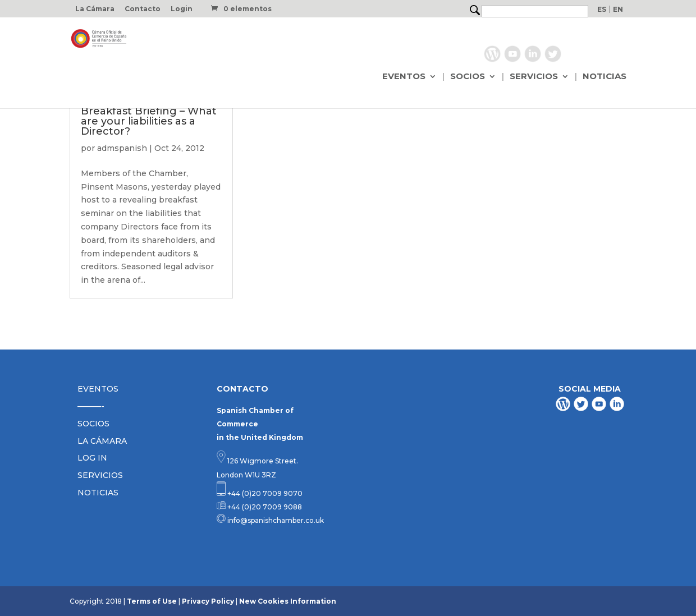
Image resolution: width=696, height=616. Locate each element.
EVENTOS (404, 77)
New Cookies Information (288, 601)
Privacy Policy (208, 601)
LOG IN (92, 458)
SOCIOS (468, 77)
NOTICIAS (605, 77)
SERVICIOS (534, 77)
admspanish (122, 148)
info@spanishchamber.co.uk (275, 520)
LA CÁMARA (102, 441)
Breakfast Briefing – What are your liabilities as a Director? (149, 121)
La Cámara (95, 9)
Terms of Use (152, 601)
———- (91, 406)
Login (182, 9)
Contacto (143, 9)
